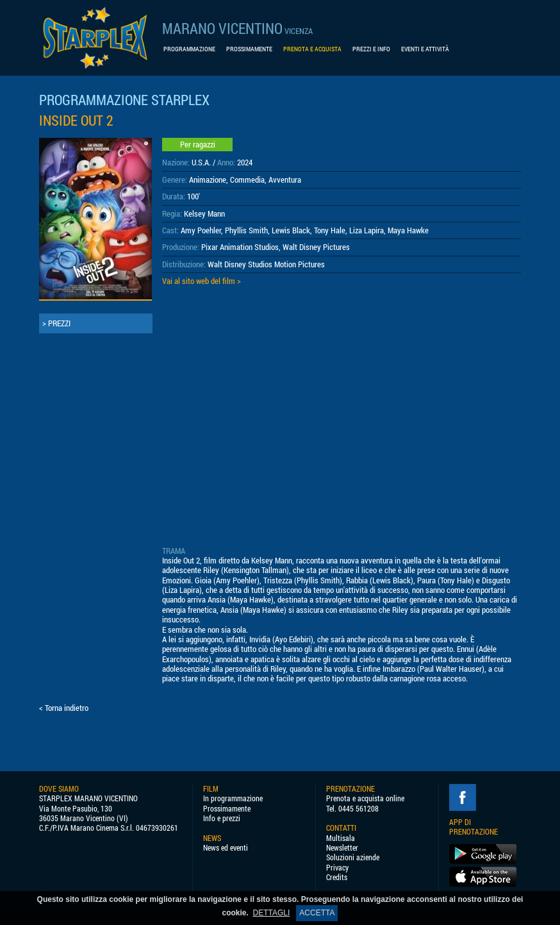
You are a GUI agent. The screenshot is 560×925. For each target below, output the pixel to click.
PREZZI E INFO (371, 49)
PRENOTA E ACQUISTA (312, 49)
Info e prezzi (222, 818)
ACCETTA (317, 913)
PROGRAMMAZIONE (189, 49)
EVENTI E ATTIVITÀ (425, 49)
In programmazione (233, 798)
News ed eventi (226, 848)
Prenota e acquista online (365, 798)
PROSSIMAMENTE (249, 49)
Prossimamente (227, 809)
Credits (337, 877)
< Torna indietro (64, 708)
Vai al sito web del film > (202, 281)
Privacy (337, 868)
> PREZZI (56, 323)
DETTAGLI (272, 913)
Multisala (341, 838)
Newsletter (342, 848)
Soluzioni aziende (353, 857)
